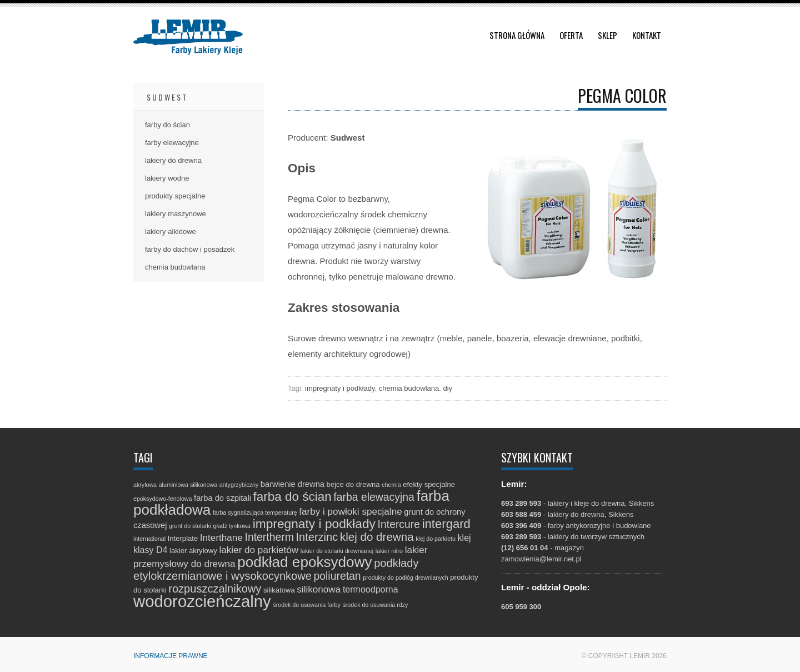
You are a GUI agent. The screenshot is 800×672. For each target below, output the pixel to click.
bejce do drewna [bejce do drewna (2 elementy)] (353, 484)
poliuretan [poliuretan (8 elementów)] (337, 576)
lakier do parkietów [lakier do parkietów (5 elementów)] (259, 550)
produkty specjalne (175, 196)
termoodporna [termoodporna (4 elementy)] (371, 589)
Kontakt (647, 35)
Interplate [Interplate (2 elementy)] (183, 538)
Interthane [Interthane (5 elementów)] (221, 538)
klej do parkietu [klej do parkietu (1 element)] (436, 539)
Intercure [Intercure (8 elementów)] (399, 524)
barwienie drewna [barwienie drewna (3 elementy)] (292, 484)
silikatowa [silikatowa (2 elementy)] (279, 590)
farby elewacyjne (172, 143)
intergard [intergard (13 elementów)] (446, 524)
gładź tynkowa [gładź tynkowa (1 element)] (232, 526)
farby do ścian (167, 125)
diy (447, 388)
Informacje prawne (171, 656)
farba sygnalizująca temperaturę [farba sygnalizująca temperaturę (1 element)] (255, 512)
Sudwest (167, 97)
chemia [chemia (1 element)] (391, 485)
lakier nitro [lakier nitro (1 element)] (389, 551)
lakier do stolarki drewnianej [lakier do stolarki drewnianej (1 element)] (337, 551)
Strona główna (517, 35)
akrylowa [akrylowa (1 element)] (145, 485)
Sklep (607, 35)
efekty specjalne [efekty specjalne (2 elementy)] (429, 484)
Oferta (571, 35)
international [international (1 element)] (149, 539)
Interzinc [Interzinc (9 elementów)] (317, 537)
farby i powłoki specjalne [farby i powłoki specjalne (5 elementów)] (350, 512)
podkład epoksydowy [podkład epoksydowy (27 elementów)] (304, 562)
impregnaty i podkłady (340, 388)
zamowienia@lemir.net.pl (541, 559)
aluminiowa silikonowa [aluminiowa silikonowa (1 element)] (188, 485)
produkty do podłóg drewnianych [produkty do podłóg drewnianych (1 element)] (405, 578)
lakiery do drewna (173, 160)
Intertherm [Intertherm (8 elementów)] (269, 537)
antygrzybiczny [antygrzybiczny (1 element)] (239, 485)
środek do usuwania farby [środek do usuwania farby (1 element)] (306, 605)
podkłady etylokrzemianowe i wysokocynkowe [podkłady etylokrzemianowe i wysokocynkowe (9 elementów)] (276, 569)
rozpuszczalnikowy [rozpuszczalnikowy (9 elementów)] (215, 589)
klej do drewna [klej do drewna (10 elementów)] (377, 537)
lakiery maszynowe (176, 214)
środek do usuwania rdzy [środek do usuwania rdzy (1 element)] (375, 605)
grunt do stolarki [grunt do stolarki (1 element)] (190, 526)
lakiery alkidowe (171, 232)
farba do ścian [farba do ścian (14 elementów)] (292, 497)
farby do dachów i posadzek (190, 249)
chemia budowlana (409, 388)
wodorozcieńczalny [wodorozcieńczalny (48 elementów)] (202, 601)
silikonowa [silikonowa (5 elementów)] (319, 589)
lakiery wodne (167, 178)
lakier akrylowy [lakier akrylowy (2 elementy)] (193, 551)
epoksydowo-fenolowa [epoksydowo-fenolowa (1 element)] (162, 499)
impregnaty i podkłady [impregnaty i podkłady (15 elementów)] (314, 524)
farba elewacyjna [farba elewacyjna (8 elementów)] (374, 497)
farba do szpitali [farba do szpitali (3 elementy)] (222, 498)
